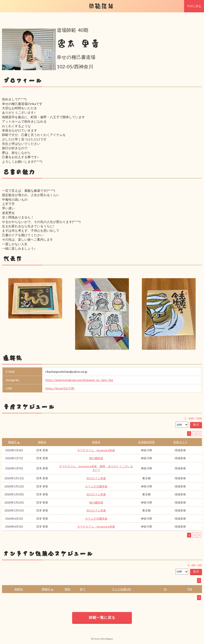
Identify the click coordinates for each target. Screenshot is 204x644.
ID (165, 589)
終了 (83, 589)
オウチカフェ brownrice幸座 (96, 450)
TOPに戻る (194, 6)
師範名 (42, 442)
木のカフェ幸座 (96, 478)
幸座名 (96, 442)
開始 (68, 589)
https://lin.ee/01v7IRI (60, 388)
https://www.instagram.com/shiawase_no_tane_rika (79, 380)
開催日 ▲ (14, 442)
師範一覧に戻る (102, 617)
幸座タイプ (180, 442)
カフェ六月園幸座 (96, 486)
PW (190, 589)
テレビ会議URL (122, 589)
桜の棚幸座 (96, 458)
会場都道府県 (146, 442)
